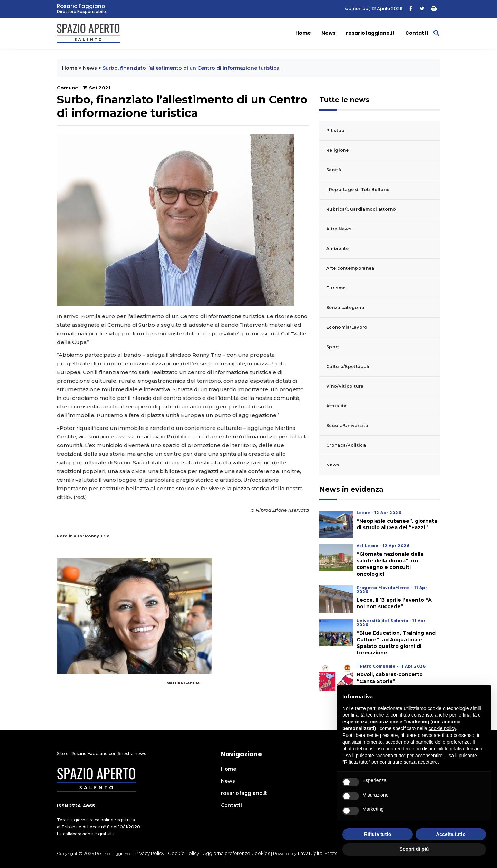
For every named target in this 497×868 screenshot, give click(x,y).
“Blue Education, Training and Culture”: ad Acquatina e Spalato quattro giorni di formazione (396, 643)
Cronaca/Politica (346, 445)
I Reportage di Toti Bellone (358, 190)
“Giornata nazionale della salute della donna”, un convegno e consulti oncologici (390, 564)
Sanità (334, 170)
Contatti (417, 33)
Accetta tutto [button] (451, 834)
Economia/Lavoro (347, 327)
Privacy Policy (149, 853)
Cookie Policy (184, 853)
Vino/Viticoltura (345, 386)
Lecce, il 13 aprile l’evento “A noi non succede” (394, 603)
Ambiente (337, 249)
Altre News (339, 229)
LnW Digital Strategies (323, 853)
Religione (338, 150)
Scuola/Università (347, 426)
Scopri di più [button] (414, 849)
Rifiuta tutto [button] (378, 834)
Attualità (337, 406)
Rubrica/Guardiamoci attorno (361, 209)
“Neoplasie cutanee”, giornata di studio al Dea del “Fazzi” (397, 524)
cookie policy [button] (442, 728)
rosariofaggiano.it (370, 33)
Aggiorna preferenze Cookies (236, 853)
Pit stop (335, 131)
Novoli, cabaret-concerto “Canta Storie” (390, 678)
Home (303, 33)
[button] (437, 33)
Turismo (336, 288)
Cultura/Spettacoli (348, 367)
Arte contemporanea (350, 268)
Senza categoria (345, 308)
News (328, 33)
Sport (333, 347)
